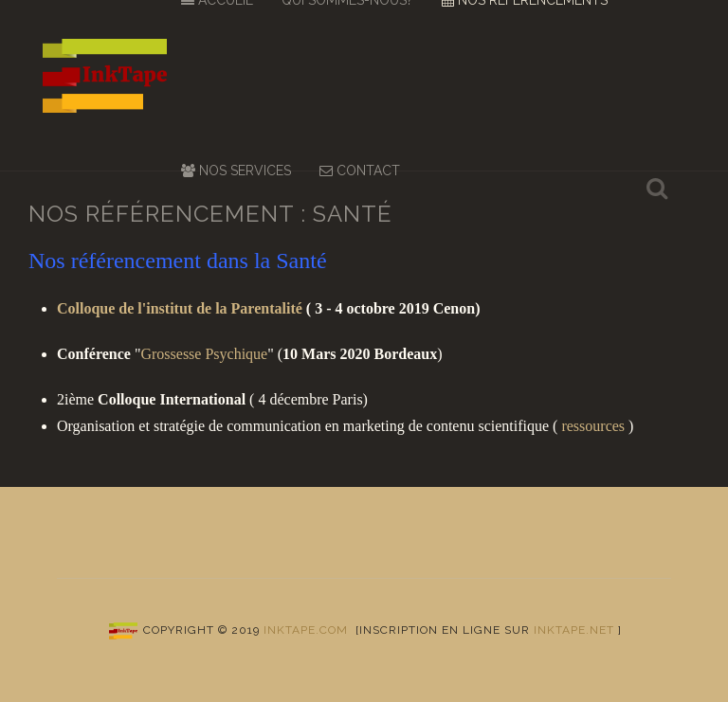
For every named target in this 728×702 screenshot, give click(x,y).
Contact (360, 171)
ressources (593, 426)
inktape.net (574, 630)
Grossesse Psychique (204, 354)
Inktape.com (306, 630)
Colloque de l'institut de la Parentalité (180, 308)
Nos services (236, 171)
